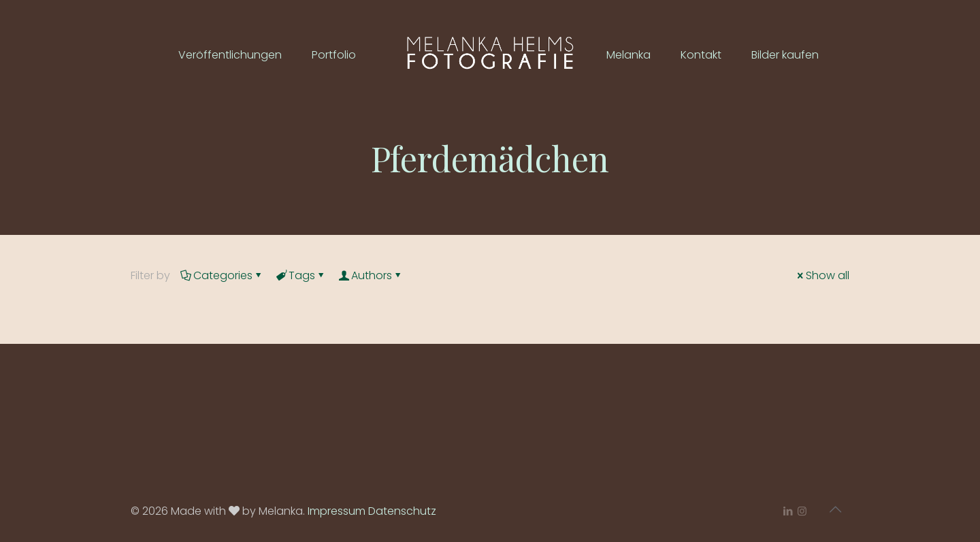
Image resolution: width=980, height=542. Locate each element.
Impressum (337, 511)
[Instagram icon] (802, 511)
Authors (371, 275)
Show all (822, 275)
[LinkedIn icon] (788, 511)
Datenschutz (402, 511)
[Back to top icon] (835, 509)
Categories (222, 275)
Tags (301, 275)
